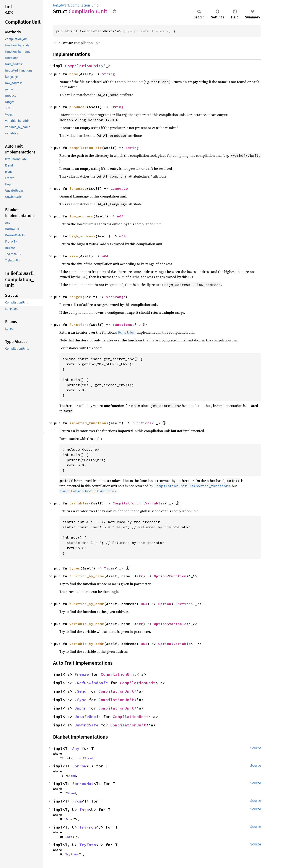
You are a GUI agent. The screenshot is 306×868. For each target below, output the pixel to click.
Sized (89, 758)
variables (79, 503)
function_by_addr (87, 604)
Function (178, 576)
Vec (109, 297)
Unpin (81, 708)
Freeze (82, 674)
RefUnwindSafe (92, 683)
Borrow (79, 766)
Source (256, 748)
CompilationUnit (83, 66)
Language (119, 188)
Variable (178, 624)
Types (109, 568)
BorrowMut (83, 784)
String (108, 74)
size (74, 256)
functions (79, 325)
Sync (82, 700)
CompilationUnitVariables (139, 503)
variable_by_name (87, 624)
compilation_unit (84, 5)
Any (76, 748)
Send (82, 691)
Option (160, 576)
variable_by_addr (87, 644)
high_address (82, 236)
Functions (122, 325)
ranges (76, 297)
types (75, 568)
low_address (81, 216)
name (74, 74)
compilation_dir (86, 148)
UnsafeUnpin (88, 717)
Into (84, 810)
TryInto (88, 845)
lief (56, 5)
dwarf (64, 5)
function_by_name (87, 576)
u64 (120, 216)
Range (120, 297)
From (77, 801)
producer (78, 107)
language (78, 188)
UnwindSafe (86, 725)
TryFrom (88, 827)
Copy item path (114, 11)
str (140, 576)
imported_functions (89, 423)
